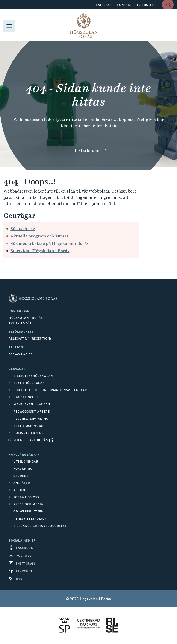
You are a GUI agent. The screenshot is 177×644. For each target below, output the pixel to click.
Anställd (22, 483)
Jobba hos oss (26, 497)
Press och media (28, 504)
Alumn (19, 490)
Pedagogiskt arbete (32, 411)
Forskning (23, 469)
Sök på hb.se (23, 229)
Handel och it (26, 397)
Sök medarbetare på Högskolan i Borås (50, 243)
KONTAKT (124, 5)
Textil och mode (28, 426)
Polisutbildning (29, 433)
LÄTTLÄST (104, 5)
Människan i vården (32, 404)
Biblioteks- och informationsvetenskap (50, 390)
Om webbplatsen (28, 511)
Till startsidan (85, 150)
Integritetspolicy (30, 519)
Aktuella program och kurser (40, 236)
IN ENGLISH (147, 5)
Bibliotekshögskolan (33, 376)
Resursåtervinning (31, 419)
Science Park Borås (30, 440)
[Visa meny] (9, 25)
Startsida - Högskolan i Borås (40, 251)
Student (21, 476)
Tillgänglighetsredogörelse (40, 526)
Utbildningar (26, 461)
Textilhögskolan (29, 383)
